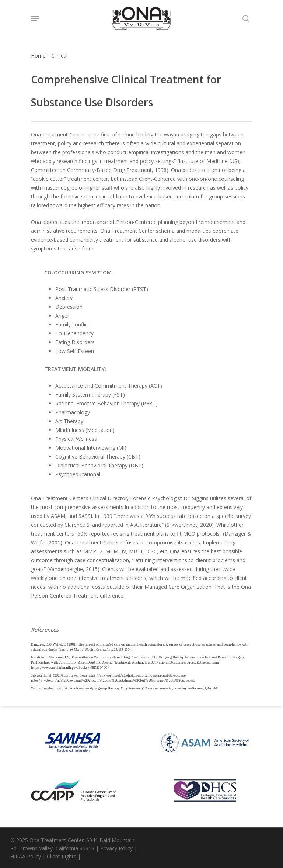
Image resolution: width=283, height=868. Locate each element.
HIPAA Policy (26, 856)
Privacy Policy (116, 848)
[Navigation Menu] (35, 18)
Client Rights (62, 856)
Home (38, 56)
